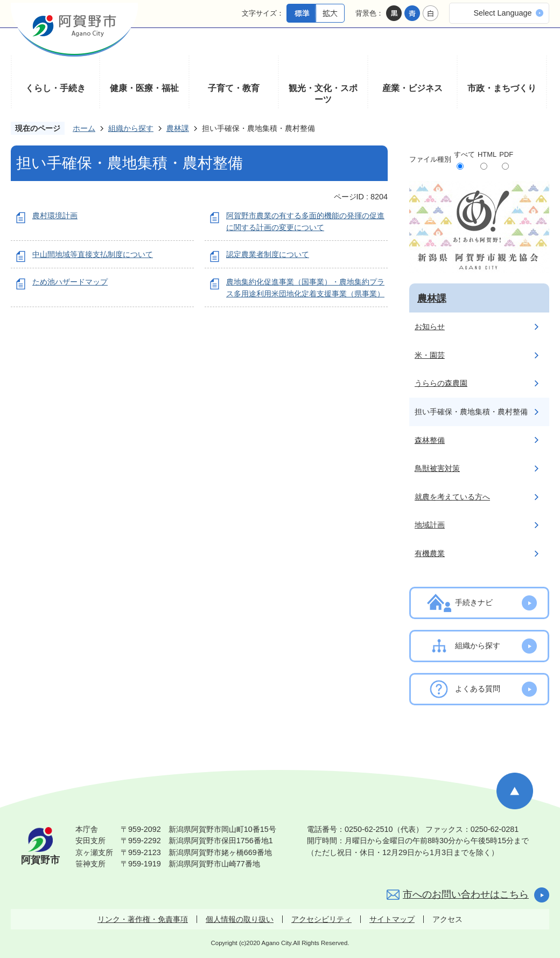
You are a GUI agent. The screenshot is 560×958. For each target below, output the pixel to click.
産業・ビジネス (412, 88)
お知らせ (430, 327)
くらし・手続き (55, 88)
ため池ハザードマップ (70, 282)
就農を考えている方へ (452, 497)
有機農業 (430, 553)
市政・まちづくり (502, 88)
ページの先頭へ (515, 791)
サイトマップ (392, 919)
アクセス (447, 919)
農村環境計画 (55, 216)
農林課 (178, 128)
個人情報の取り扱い (240, 919)
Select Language (502, 13)
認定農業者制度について (268, 254)
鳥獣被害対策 (437, 468)
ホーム (84, 128)
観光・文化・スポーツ (323, 94)
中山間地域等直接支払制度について (93, 254)
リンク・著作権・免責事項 (143, 919)
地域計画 (430, 525)
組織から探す (131, 128)
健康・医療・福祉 (144, 88)
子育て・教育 (234, 88)
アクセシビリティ (321, 919)
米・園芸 (430, 355)
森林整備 (430, 440)
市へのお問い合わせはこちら (466, 894)
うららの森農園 (441, 383)
